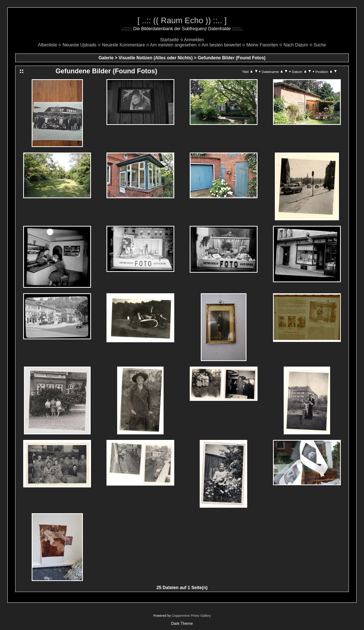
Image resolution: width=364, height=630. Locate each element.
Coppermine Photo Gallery (191, 616)
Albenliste (48, 45)
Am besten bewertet (221, 45)
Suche (320, 45)
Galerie (106, 58)
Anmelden (194, 40)
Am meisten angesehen (173, 45)
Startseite (170, 40)
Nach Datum (296, 45)
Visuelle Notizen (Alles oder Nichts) (156, 58)
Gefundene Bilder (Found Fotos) (232, 58)
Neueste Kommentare (124, 45)
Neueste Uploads (80, 45)
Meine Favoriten (262, 45)
